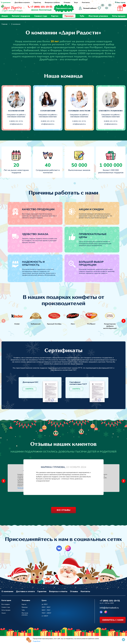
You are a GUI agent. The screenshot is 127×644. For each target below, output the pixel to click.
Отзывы (67, 2)
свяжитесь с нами (113, 619)
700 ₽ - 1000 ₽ (46, 612)
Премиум (69, 18)
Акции (5, 18)
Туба (82, 18)
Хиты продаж (119, 18)
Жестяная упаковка (98, 18)
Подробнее (37, 641)
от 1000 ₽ (45, 615)
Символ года (41, 18)
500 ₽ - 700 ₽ (46, 609)
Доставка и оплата (22, 2)
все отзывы (64, 510)
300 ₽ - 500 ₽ (46, 606)
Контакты (86, 2)
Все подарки (6, 604)
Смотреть (29, 389)
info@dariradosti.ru (16, 124)
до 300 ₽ (45, 604)
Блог (76, 2)
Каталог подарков (21, 18)
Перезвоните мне (66, 9)
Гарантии (37, 2)
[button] (124, 321)
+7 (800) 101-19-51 (43, 8)
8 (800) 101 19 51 (16, 121)
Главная (4, 24)
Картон (55, 18)
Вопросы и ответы (52, 2)
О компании (6, 2)
